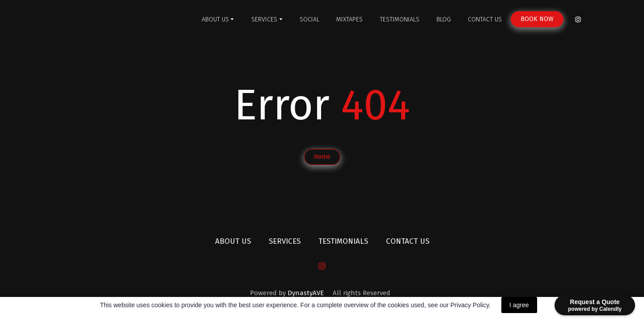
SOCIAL (309, 19)
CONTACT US (485, 19)
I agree (519, 305)
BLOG (444, 19)
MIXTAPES (350, 19)
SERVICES (264, 19)
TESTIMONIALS (400, 19)
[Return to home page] (120, 19)
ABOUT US (215, 19)
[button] (537, 19)
